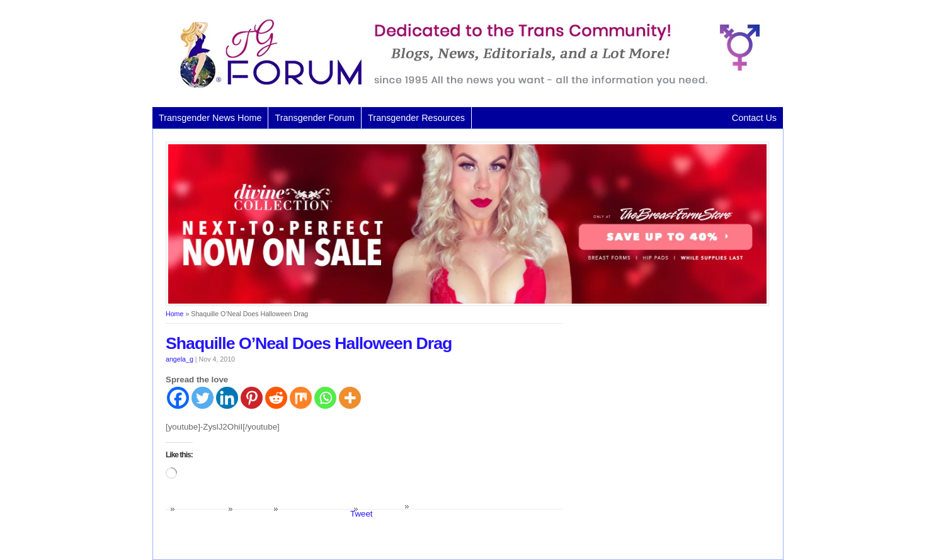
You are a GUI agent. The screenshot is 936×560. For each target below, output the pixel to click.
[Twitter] (203, 398)
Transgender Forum (315, 118)
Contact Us (754, 118)
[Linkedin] (227, 398)
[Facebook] (178, 398)
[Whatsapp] (325, 398)
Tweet (362, 514)
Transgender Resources (416, 118)
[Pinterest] (252, 398)
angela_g (180, 359)
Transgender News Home (210, 118)
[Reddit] (276, 398)
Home (174, 314)
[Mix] (301, 398)
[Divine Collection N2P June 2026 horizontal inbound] (467, 304)
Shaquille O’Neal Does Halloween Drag (309, 343)
